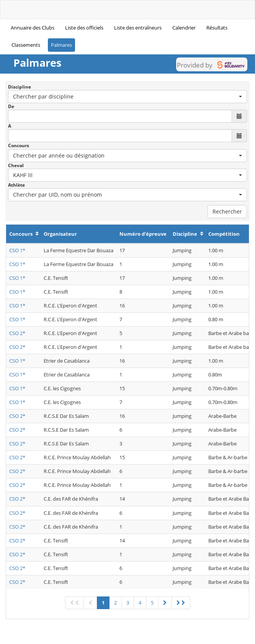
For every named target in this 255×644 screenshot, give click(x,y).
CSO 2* (17, 333)
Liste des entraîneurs (138, 28)
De (11, 106)
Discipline (20, 87)
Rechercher (227, 211)
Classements (26, 45)
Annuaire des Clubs (33, 28)
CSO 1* (17, 250)
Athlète (16, 185)
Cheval (16, 165)
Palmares (61, 45)
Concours (19, 145)
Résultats (217, 28)
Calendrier (184, 28)
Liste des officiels (84, 28)
